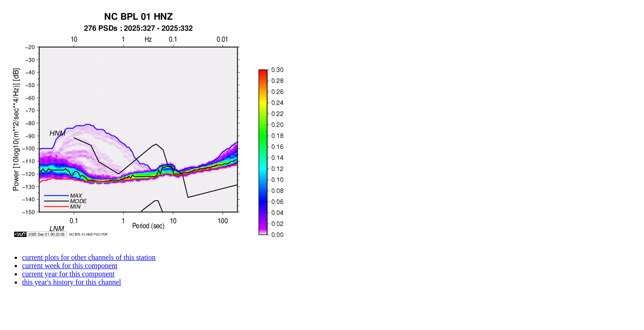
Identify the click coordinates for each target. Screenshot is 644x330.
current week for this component (70, 266)
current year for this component (68, 274)
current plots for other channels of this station (89, 257)
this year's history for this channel (72, 282)
